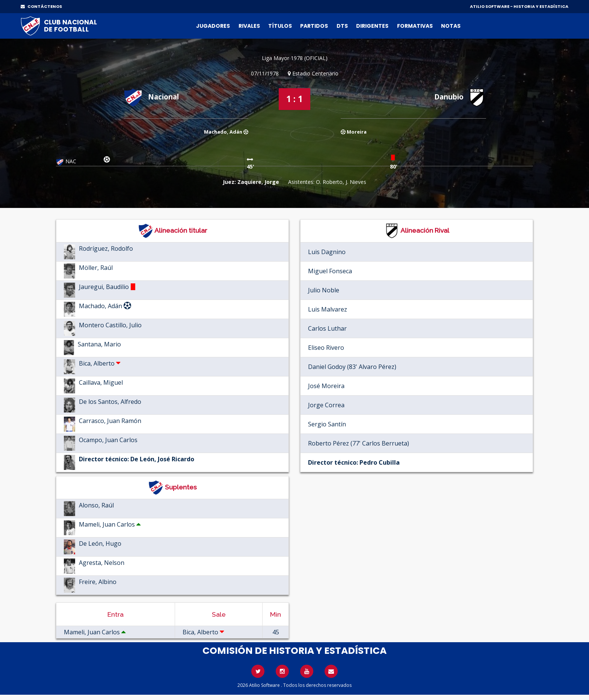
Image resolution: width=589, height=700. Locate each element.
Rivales (249, 26)
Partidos (314, 26)
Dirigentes (372, 26)
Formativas (415, 26)
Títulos (280, 26)
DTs (342, 26)
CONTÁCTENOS (41, 6)
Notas (451, 26)
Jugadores (213, 26)
